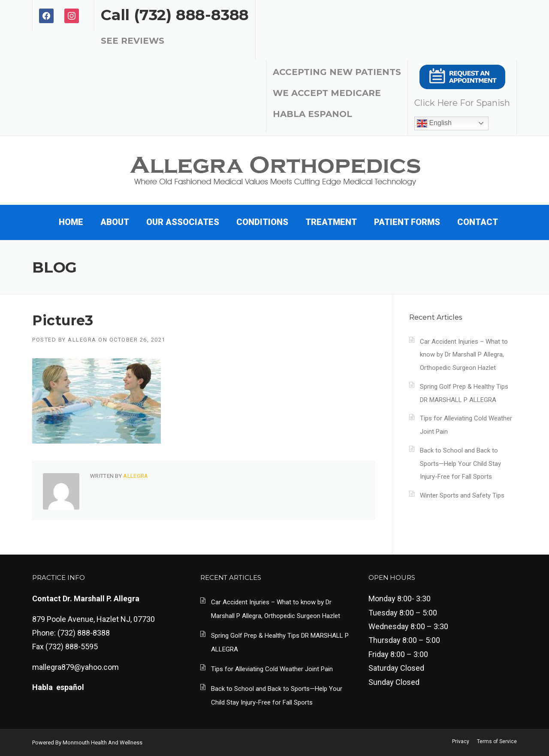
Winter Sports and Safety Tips (462, 495)
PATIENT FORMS (407, 222)
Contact (478, 222)
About (115, 222)
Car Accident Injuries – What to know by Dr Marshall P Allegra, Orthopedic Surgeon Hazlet (464, 355)
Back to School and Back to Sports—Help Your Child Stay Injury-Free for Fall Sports (460, 463)
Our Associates (183, 222)
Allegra (82, 340)
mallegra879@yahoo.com (75, 667)
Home (71, 222)
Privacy (461, 741)
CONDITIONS (262, 222)
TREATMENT (331, 222)
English (434, 123)
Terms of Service (497, 741)
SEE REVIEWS (133, 41)
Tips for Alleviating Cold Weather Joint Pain (272, 669)
